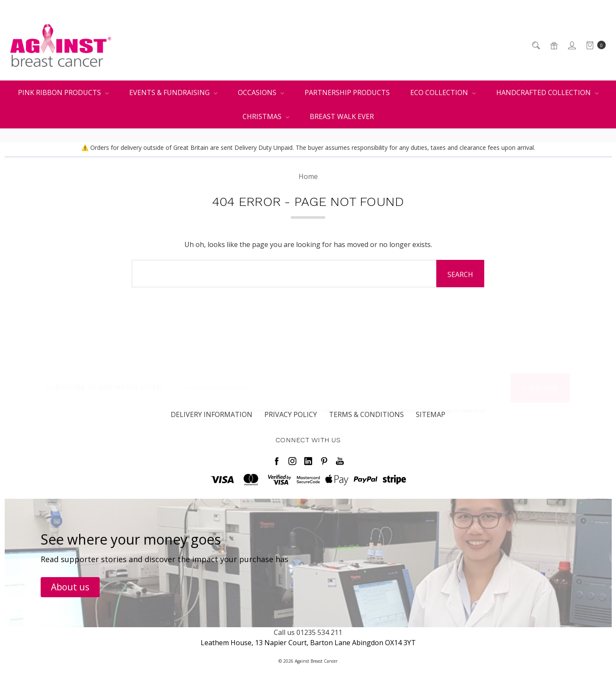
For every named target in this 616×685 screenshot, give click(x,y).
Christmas (266, 116)
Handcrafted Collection (547, 92)
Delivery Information (212, 423)
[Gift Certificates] (553, 45)
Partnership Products (347, 92)
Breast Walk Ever (342, 116)
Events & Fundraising (173, 92)
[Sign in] (571, 45)
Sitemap (431, 423)
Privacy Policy (291, 423)
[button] (70, 587)
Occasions (261, 92)
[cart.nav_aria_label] (594, 45)
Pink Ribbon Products (63, 92)
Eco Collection (443, 92)
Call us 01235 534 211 (308, 632)
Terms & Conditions (366, 423)
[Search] (535, 45)
